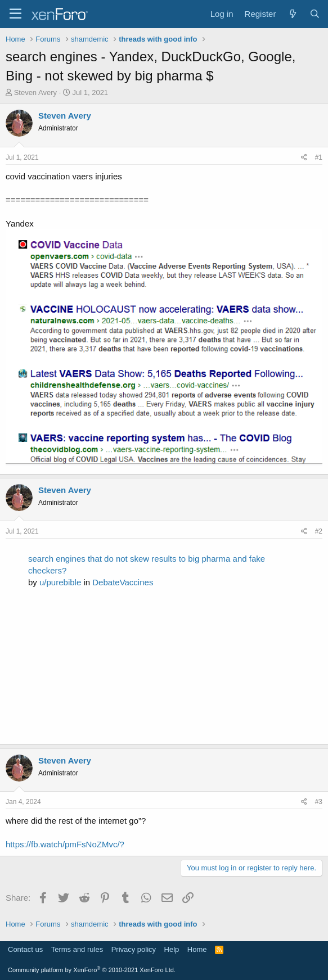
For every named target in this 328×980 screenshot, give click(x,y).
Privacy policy (134, 949)
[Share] (304, 158)
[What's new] (292, 14)
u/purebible (60, 582)
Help (172, 949)
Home (197, 949)
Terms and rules (77, 949)
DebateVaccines (123, 582)
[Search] (315, 14)
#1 (319, 157)
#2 (319, 531)
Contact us (25, 949)
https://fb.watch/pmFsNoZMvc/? (65, 844)
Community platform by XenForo (92, 970)
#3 (319, 802)
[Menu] (15, 14)
